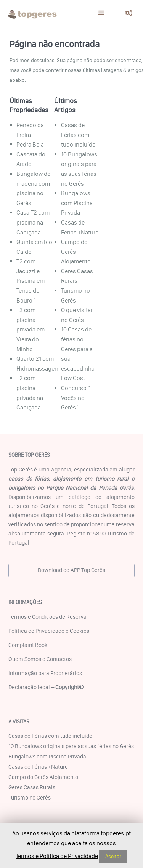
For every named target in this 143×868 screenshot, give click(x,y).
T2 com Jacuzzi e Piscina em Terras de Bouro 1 (31, 281)
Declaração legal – (46, 687)
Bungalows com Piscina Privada (77, 203)
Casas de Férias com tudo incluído (78, 135)
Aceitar (113, 856)
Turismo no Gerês (30, 798)
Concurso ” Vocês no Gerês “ (76, 398)
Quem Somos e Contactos (40, 659)
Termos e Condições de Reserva (47, 617)
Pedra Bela (30, 144)
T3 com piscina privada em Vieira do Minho (31, 329)
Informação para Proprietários (45, 673)
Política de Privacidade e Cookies (49, 631)
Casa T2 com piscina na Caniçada (33, 222)
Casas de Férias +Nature (38, 767)
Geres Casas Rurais (32, 787)
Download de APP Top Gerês (71, 570)
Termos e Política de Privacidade (57, 856)
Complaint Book (28, 645)
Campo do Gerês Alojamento (43, 777)
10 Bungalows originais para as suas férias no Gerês (71, 746)
